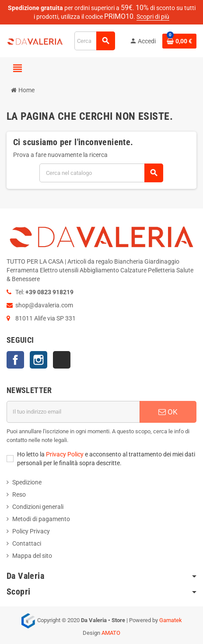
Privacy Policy (65, 454)
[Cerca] (94, 41)
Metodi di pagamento (41, 519)
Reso (19, 494)
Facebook (15, 360)
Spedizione (27, 482)
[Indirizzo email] (73, 412)
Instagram (38, 360)
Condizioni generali (38, 507)
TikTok (62, 360)
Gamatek (171, 620)
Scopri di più (153, 17)
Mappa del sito (32, 556)
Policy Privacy (31, 531)
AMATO (111, 633)
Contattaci (27, 543)
